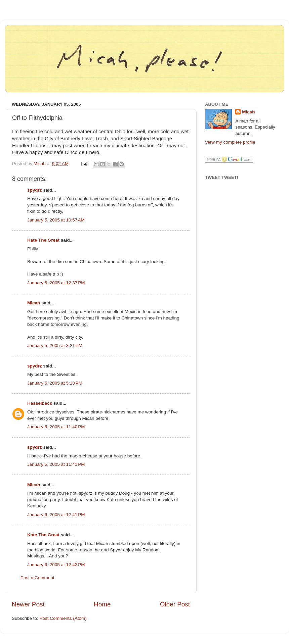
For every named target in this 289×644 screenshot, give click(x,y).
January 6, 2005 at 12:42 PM (56, 565)
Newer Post (28, 604)
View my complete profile (230, 142)
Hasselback (40, 403)
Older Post (175, 604)
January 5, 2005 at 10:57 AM (56, 220)
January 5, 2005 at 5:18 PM (55, 383)
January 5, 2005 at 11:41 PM (56, 464)
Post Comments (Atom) (63, 618)
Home (102, 604)
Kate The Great (43, 240)
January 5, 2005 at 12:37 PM (56, 283)
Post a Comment (37, 578)
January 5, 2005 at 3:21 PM (55, 345)
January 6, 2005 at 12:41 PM (56, 515)
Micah (34, 303)
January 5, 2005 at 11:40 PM (56, 427)
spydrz (35, 190)
